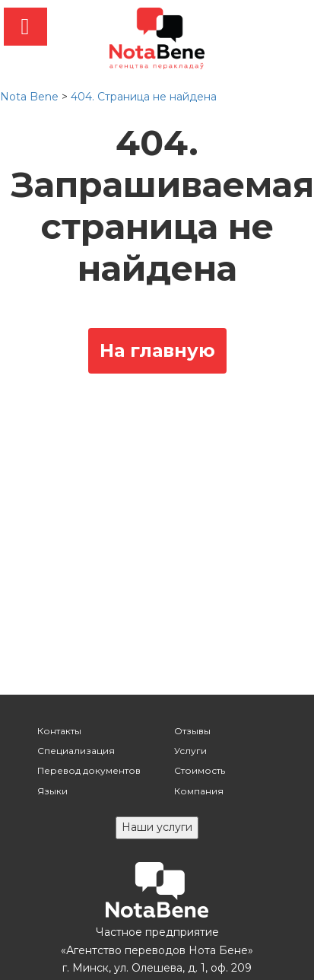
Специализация (76, 751)
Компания (199, 791)
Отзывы (192, 731)
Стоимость (200, 770)
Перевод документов (89, 770)
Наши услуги (157, 827)
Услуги (190, 751)
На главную (157, 350)
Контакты (59, 731)
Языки (52, 791)
